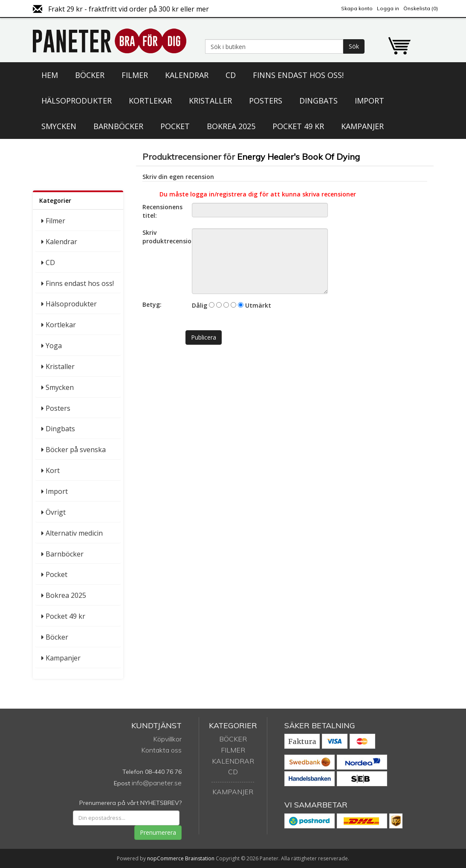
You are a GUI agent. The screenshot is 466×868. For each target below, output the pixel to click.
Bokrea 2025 (231, 126)
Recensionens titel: (162, 211)
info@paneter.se (157, 783)
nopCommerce (165, 858)
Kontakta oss (161, 750)
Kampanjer (362, 126)
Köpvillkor (167, 739)
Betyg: (152, 304)
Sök (354, 46)
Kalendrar (187, 75)
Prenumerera (158, 832)
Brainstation (200, 858)
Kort (53, 470)
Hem (50, 75)
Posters (266, 101)
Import (369, 101)
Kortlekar (150, 101)
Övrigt (56, 512)
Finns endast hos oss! (298, 75)
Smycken (59, 126)
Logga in (388, 8)
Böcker (90, 75)
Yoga (54, 346)
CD (231, 75)
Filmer (135, 75)
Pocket (175, 126)
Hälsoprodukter (77, 101)
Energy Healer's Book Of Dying (298, 157)
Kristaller (210, 101)
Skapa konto (357, 8)
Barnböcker (118, 126)
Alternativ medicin (74, 533)
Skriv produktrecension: (164, 237)
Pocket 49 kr (298, 126)
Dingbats (318, 101)
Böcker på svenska (76, 450)
